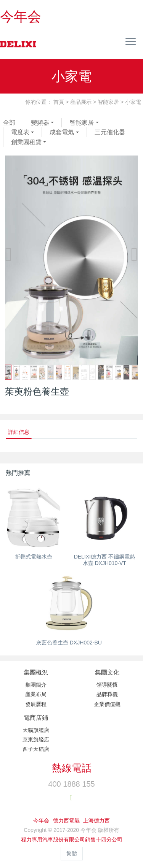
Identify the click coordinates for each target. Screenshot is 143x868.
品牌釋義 (107, 694)
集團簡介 (36, 685)
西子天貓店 (36, 749)
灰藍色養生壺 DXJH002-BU (69, 643)
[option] (71, 260)
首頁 (59, 102)
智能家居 (108, 102)
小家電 (133, 102)
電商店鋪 (36, 718)
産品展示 (81, 102)
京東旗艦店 (36, 739)
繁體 (72, 854)
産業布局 (36, 694)
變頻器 (40, 123)
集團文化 (107, 672)
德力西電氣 (66, 820)
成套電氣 (62, 132)
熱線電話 (72, 768)
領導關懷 (107, 685)
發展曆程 (36, 704)
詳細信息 (19, 432)
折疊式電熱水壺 (34, 557)
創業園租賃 (26, 142)
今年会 (21, 17)
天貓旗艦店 (36, 730)
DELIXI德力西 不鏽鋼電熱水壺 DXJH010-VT (104, 560)
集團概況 (36, 672)
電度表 (20, 132)
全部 (9, 123)
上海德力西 (96, 820)
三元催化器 (110, 132)
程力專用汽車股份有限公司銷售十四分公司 (72, 839)
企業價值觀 (107, 704)
